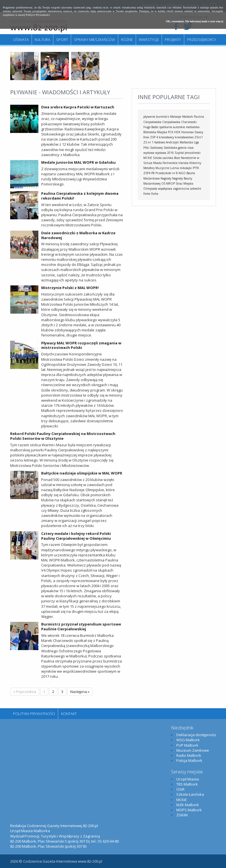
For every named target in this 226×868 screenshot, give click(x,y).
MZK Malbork (188, 805)
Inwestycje (149, 40)
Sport (62, 40)
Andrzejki (172, 142)
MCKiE (148, 158)
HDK (177, 132)
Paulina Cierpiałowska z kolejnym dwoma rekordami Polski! (80, 196)
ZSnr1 (199, 137)
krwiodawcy (166, 137)
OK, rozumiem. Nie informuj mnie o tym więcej (195, 21)
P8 (153, 173)
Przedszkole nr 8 (167, 173)
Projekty (173, 40)
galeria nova (186, 148)
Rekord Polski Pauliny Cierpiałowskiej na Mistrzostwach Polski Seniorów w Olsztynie (63, 436)
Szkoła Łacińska (163, 158)
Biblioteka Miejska (155, 132)
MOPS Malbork (189, 810)
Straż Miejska (185, 183)
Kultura (42, 40)
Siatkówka (170, 148)
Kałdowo (160, 142)
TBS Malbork (187, 784)
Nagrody (166, 178)
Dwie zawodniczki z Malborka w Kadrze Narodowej (78, 235)
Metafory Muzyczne (156, 168)
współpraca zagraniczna (174, 189)
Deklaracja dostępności (196, 735)
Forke (155, 194)
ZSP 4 (154, 137)
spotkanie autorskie (172, 127)
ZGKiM (182, 815)
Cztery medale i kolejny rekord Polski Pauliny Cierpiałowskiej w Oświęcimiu (76, 536)
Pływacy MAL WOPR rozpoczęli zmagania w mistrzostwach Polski (81, 345)
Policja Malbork (189, 760)
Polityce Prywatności (38, 15)
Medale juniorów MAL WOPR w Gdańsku (78, 162)
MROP (171, 183)
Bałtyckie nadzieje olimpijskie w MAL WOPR (82, 473)
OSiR (180, 789)
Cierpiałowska (171, 122)
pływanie (149, 117)
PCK (171, 132)
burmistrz (163, 117)
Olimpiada (150, 189)
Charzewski (189, 122)
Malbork (188, 117)
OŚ (163, 183)
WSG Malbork (188, 740)
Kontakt (69, 714)
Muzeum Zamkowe (193, 750)
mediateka (193, 127)
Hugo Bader (151, 127)
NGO (182, 173)
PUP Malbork (187, 745)
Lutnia (175, 168)
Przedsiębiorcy (202, 40)
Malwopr (176, 117)
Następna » (80, 692)
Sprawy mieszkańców (95, 40)
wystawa (149, 153)
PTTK (196, 168)
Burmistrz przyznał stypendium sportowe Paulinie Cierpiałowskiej (81, 627)
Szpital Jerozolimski (188, 153)
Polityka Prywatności (34, 714)
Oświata (21, 40)
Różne (127, 40)
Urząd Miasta (188, 779)
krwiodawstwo (184, 137)
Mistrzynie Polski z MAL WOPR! (70, 288)
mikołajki (186, 168)
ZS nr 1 (148, 142)
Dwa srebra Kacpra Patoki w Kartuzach (78, 107)
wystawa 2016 (164, 153)
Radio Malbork (189, 755)
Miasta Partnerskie (165, 163)
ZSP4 (147, 173)
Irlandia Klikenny (190, 163)
